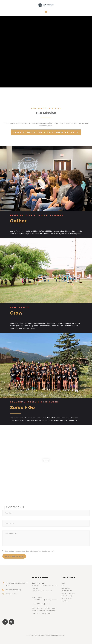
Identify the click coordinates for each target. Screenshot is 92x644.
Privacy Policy (67, 596)
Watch (34, 604)
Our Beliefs (66, 588)
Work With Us (67, 598)
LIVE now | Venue (44, 604)
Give (63, 583)
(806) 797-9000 (11, 594)
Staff (63, 586)
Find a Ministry (67, 591)
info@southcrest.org (13, 590)
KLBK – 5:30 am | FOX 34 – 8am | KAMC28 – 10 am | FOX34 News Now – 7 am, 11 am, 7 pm (44, 611)
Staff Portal (66, 601)
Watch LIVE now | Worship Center (45, 600)
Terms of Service (68, 593)
